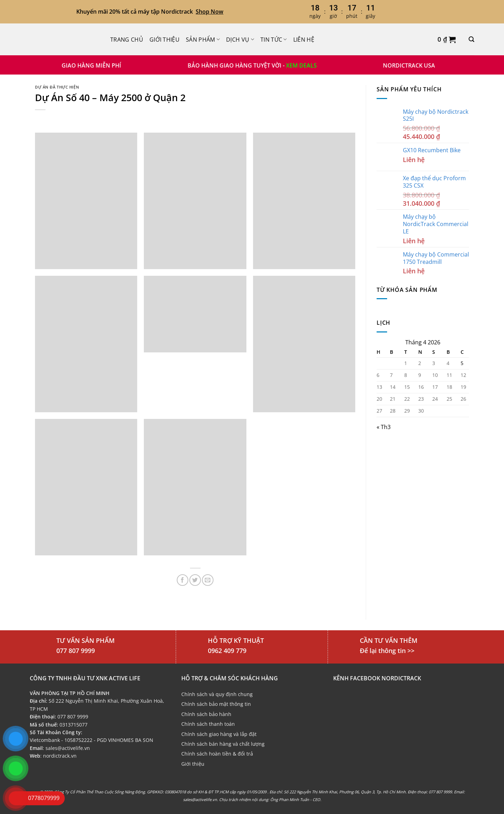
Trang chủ (127, 40)
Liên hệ (304, 40)
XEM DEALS (301, 65)
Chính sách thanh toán (208, 724)
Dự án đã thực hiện (57, 87)
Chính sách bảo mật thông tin (216, 704)
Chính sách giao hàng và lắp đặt (219, 734)
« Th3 (384, 427)
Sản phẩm (203, 40)
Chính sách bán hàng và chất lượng (223, 744)
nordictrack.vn (60, 756)
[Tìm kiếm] (471, 39)
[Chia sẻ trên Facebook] (183, 580)
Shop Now (209, 12)
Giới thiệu (164, 40)
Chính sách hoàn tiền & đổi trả (217, 754)
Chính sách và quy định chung (217, 694)
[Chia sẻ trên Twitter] (195, 580)
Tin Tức (274, 40)
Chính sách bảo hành (206, 714)
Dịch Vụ (240, 40)
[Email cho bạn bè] (208, 580)
